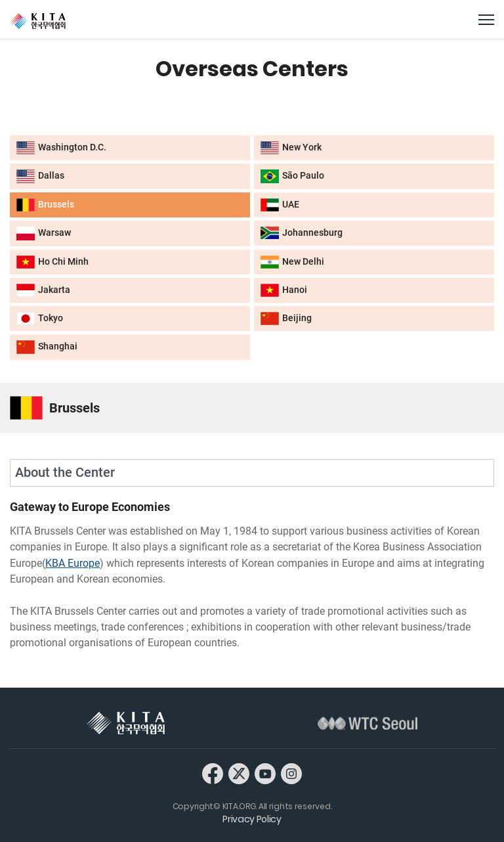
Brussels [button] (45, 205)
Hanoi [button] (284, 290)
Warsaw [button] (44, 233)
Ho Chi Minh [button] (52, 262)
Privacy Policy (252, 819)
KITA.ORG (38, 21)
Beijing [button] (286, 319)
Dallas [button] (40, 176)
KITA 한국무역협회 (126, 723)
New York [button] (291, 148)
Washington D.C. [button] (61, 148)
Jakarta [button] (43, 290)
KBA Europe (73, 563)
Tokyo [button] (40, 319)
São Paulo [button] (292, 176)
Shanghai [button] (47, 347)
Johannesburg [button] (302, 233)
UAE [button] (280, 205)
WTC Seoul (367, 723)
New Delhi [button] (292, 262)
